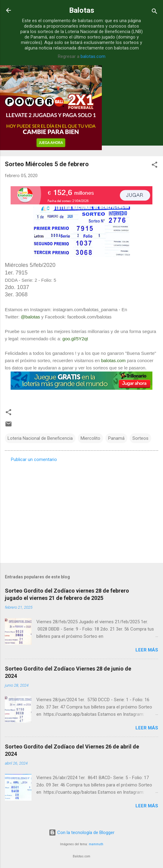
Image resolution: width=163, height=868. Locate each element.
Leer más (147, 650)
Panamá (116, 438)
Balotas (82, 10)
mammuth (96, 844)
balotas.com (93, 56)
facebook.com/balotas (89, 317)
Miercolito (90, 438)
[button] (155, 166)
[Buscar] (155, 12)
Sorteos (140, 438)
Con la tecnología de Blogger (82, 833)
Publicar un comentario (34, 459)
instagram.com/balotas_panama (85, 310)
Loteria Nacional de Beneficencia (40, 438)
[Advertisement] (81, 511)
